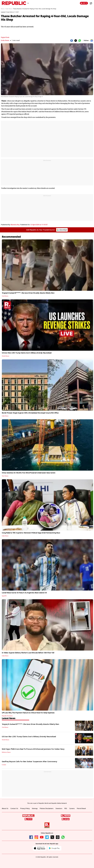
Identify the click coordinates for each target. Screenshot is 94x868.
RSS (66, 809)
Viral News (5, 296)
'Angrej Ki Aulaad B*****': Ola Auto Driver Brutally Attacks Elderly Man (28, 293)
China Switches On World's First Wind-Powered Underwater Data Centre (29, 473)
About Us (5, 809)
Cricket (4, 765)
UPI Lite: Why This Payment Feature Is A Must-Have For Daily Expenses (28, 713)
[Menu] (90, 3)
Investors (59, 809)
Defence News (6, 752)
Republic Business (7, 716)
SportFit (4, 596)
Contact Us (14, 809)
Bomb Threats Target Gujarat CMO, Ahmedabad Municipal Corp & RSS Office (30, 413)
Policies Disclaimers (47, 809)
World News (6, 356)
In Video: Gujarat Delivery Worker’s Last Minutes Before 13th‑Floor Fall (28, 653)
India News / (9, 9)
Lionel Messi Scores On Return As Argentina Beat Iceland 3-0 (24, 593)
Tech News (5, 476)
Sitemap (35, 809)
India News (5, 40)
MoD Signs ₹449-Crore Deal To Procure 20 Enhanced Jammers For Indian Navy (33, 749)
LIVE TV (84, 3)
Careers (72, 809)
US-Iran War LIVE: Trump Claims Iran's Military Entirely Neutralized (27, 353)
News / (3, 9)
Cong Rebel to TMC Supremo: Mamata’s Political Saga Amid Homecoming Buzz (31, 533)
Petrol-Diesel (81, 809)
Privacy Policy (25, 809)
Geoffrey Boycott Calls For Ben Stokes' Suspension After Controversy (29, 762)
